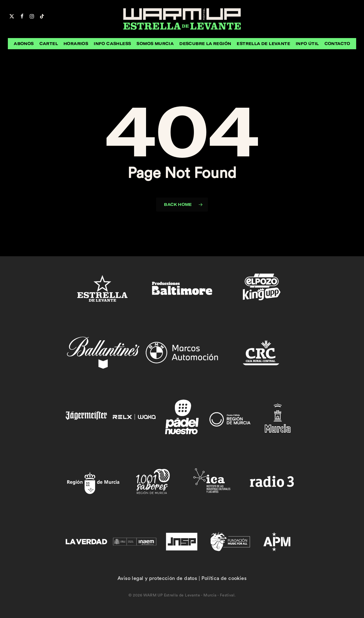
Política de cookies (224, 578)
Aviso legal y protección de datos (157, 578)
